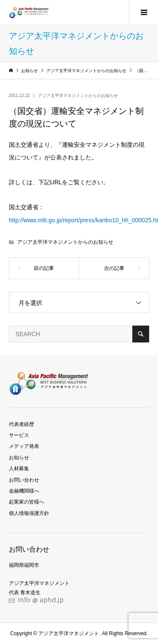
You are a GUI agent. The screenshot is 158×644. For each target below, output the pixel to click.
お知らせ (19, 458)
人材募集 (19, 469)
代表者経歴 (21, 424)
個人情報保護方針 (29, 513)
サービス (19, 435)
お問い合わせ (24, 480)
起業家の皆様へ (27, 502)
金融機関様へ (24, 491)
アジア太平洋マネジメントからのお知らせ (78, 96)
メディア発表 (24, 446)
